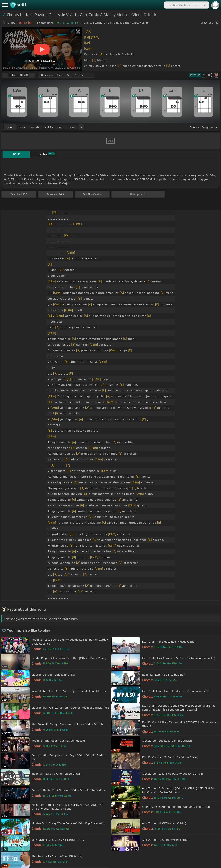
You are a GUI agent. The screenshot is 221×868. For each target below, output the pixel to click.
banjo (60, 127)
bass (73, 127)
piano (23, 127)
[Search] (205, 5)
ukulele (35, 127)
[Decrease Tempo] (5, 75)
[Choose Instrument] (81, 127)
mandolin (48, 127)
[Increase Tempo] (32, 75)
